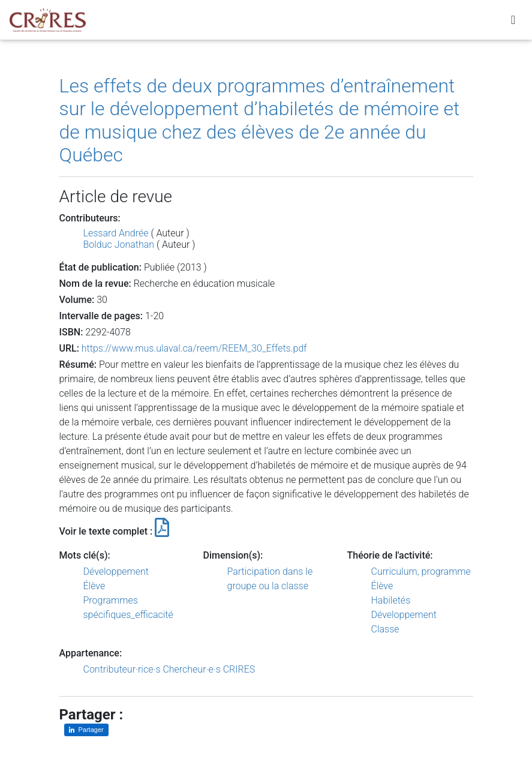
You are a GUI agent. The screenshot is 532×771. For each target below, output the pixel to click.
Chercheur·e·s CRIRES (209, 669)
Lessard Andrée (116, 233)
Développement (116, 571)
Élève (94, 586)
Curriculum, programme (421, 571)
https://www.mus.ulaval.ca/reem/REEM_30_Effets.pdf (194, 348)
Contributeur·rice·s (122, 669)
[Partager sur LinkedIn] (86, 730)
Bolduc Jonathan (119, 244)
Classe (385, 629)
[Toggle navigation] (513, 22)
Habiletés (391, 600)
